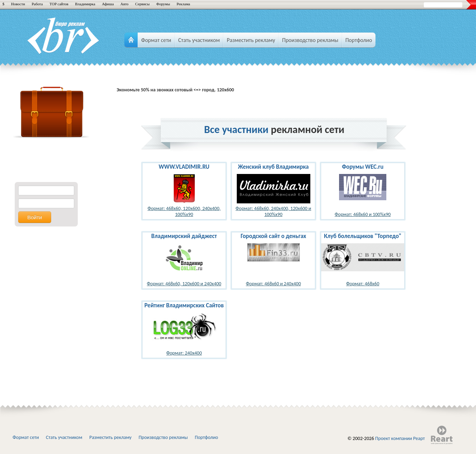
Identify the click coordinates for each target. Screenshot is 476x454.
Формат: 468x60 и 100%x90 (363, 214)
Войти (35, 217)
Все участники (236, 129)
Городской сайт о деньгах (273, 236)
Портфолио (206, 437)
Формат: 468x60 (363, 284)
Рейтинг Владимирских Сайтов (184, 305)
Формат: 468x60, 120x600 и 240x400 (184, 284)
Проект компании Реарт (400, 438)
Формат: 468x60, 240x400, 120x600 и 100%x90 (274, 211)
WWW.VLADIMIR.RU (184, 167)
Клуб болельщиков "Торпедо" (363, 236)
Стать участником (64, 437)
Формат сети (26, 437)
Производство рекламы (163, 437)
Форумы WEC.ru (363, 167)
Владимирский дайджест (184, 236)
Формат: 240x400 (184, 353)
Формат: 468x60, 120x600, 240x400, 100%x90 (184, 211)
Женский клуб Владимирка (274, 167)
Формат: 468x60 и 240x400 (273, 284)
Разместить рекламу (111, 437)
